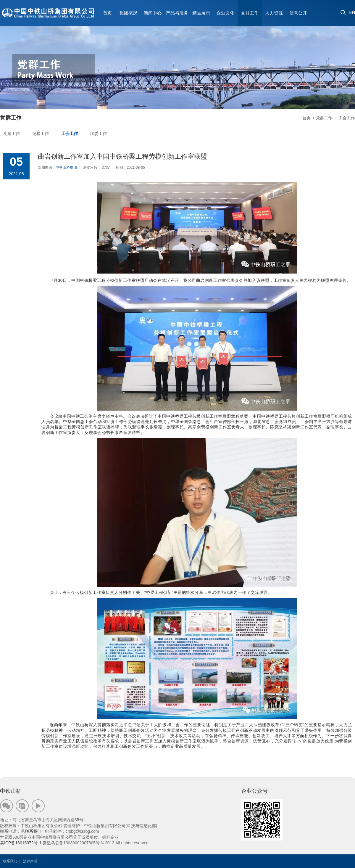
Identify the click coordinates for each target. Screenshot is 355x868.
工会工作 (346, 118)
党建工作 (12, 134)
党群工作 (324, 118)
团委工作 (99, 134)
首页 (107, 13)
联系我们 (33, 831)
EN (352, 12)
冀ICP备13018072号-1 (21, 843)
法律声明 (30, 861)
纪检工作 (41, 134)
